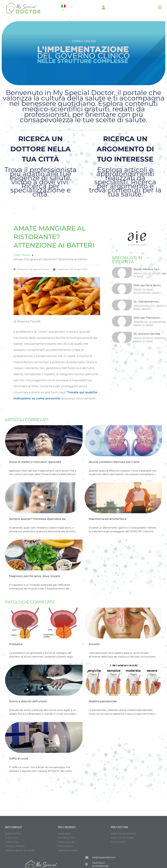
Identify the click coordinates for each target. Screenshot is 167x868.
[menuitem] (63, 8)
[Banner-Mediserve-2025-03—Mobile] (83, 84)
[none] (63, 8)
